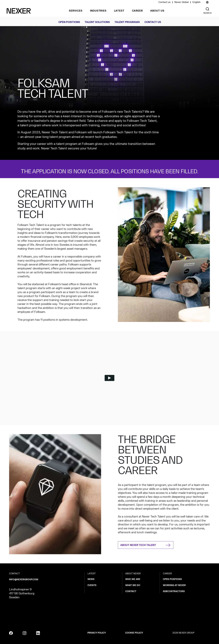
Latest (119, 11)
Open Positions (69, 22)
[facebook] (11, 633)
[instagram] (24, 633)
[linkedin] (38, 633)
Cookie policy (134, 633)
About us (157, 11)
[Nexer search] (207, 9)
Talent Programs (127, 22)
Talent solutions (97, 22)
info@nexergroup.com (24, 580)
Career (137, 11)
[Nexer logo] (19, 11)
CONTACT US (153, 22)
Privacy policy (97, 633)
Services (76, 11)
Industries (98, 11)
